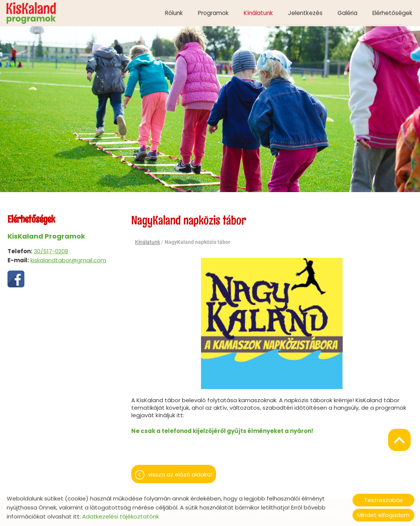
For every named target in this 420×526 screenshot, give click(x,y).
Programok (213, 13)
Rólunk (174, 13)
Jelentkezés (305, 13)
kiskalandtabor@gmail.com (68, 256)
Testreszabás (383, 500)
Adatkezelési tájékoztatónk (121, 516)
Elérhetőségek (392, 13)
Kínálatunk (258, 13)
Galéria (347, 13)
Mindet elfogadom (383, 515)
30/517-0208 (51, 247)
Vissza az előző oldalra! (180, 471)
